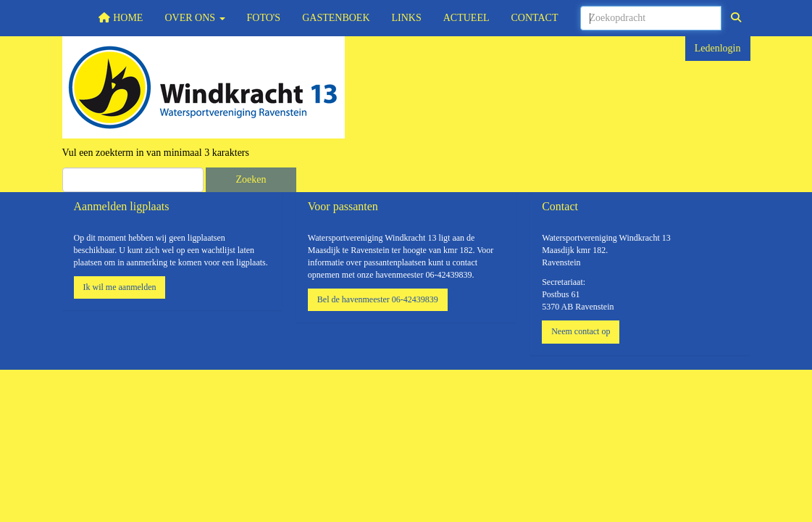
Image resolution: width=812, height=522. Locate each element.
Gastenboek (336, 18)
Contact (535, 18)
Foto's (264, 18)
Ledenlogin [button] (718, 48)
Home (120, 18)
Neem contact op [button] (581, 331)
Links (407, 18)
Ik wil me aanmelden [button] (120, 287)
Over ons (194, 18)
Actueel (466, 18)
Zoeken (251, 179)
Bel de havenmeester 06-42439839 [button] (378, 299)
